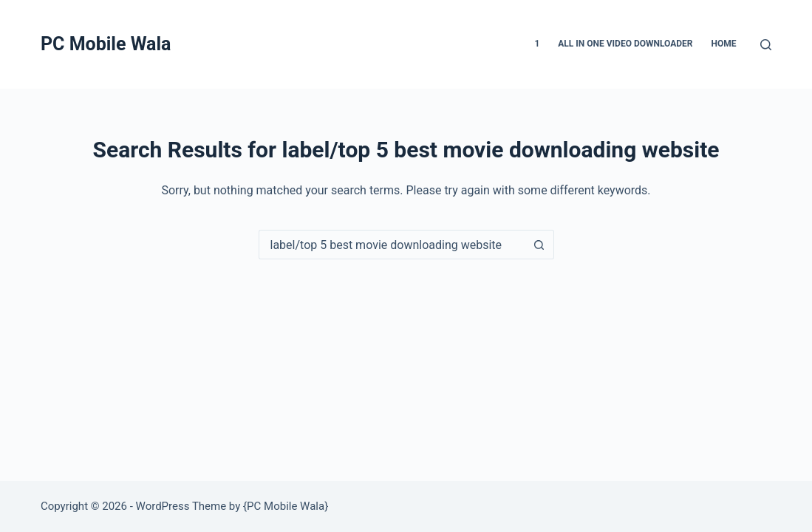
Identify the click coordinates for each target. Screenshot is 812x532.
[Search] (766, 45)
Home (724, 44)
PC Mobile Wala (106, 44)
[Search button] (539, 245)
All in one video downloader (625, 44)
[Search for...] (392, 245)
